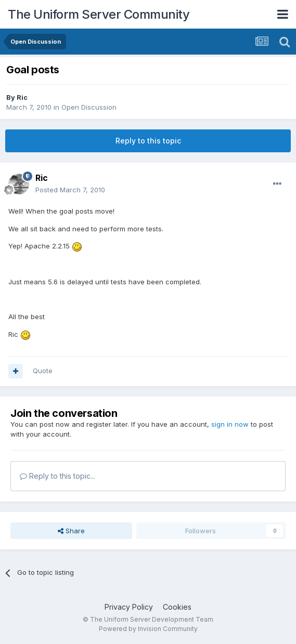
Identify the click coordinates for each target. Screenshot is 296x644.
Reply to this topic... (57, 476)
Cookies (177, 607)
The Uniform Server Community (99, 14)
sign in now (230, 424)
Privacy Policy (129, 607)
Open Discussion (89, 107)
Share (71, 531)
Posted (70, 190)
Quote (43, 371)
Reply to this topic (148, 141)
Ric (22, 97)
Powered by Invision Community (148, 629)
